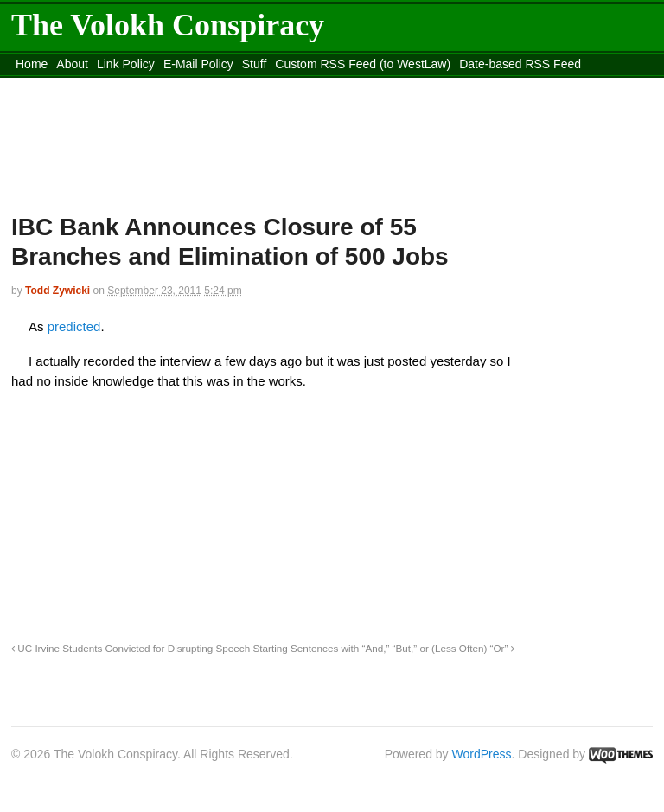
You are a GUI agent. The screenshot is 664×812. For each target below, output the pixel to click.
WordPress (482, 754)
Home (32, 64)
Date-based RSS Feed (520, 64)
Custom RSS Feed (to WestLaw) (363, 64)
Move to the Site (289, 86)
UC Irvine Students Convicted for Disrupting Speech (131, 648)
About (72, 64)
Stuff (255, 64)
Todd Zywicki (57, 291)
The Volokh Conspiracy (168, 25)
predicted (74, 326)
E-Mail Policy (198, 64)
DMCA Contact (56, 86)
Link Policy (126, 64)
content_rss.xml (147, 86)
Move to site (444, 86)
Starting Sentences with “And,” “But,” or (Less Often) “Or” (383, 648)
